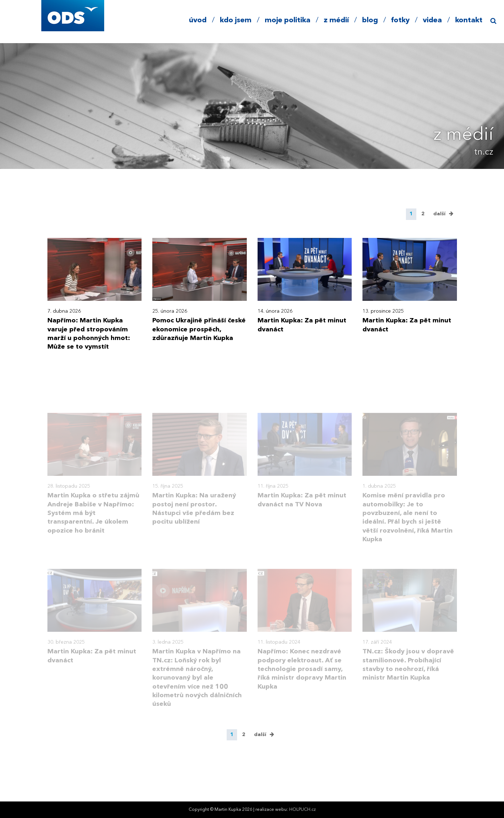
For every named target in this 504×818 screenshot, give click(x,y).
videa (432, 20)
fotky (400, 20)
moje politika (288, 20)
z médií (336, 20)
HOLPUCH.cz (302, 810)
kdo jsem (236, 20)
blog (370, 20)
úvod (198, 20)
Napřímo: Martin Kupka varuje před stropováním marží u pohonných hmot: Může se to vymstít (89, 334)
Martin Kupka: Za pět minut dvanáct (302, 325)
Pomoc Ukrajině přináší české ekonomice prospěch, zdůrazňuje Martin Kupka (199, 329)
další (439, 214)
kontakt (469, 20)
